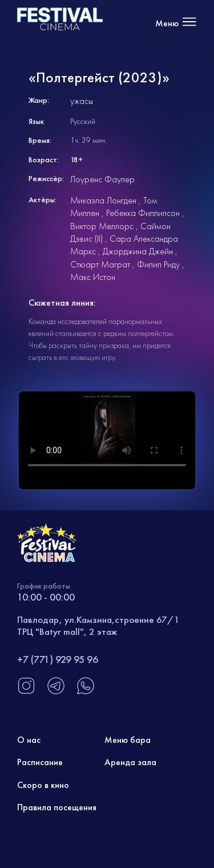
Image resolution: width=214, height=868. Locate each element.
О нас (29, 740)
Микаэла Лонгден (103, 200)
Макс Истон (93, 277)
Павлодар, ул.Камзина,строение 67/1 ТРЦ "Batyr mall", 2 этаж (98, 625)
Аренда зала (130, 762)
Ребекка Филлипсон (143, 213)
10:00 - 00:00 (46, 597)
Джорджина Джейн (138, 251)
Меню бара (128, 740)
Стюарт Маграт (100, 264)
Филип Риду (158, 264)
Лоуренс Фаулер (102, 179)
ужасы (82, 101)
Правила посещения (57, 807)
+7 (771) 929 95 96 (58, 659)
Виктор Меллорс (102, 226)
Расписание (40, 762)
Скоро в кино (43, 785)
